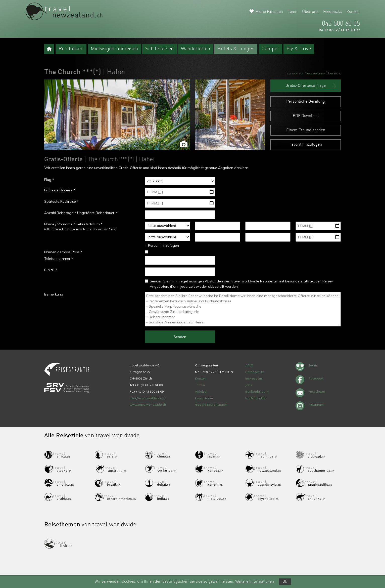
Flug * (49, 180)
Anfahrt (200, 391)
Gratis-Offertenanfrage (311, 86)
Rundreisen (71, 49)
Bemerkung (54, 294)
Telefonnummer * (59, 259)
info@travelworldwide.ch (148, 398)
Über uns (310, 12)
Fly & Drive (299, 49)
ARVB (249, 365)
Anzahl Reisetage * (60, 213)
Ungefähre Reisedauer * (97, 213)
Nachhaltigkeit (256, 398)
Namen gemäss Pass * (63, 252)
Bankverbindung (257, 391)
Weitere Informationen (255, 582)
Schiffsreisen (159, 49)
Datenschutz (255, 372)
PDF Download (306, 116)
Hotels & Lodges (236, 49)
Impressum (254, 378)
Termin (200, 385)
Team (293, 12)
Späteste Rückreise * (61, 201)
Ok (285, 582)
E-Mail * (51, 270)
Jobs (249, 385)
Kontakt (353, 12)
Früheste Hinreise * (60, 190)
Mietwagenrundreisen (114, 49)
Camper (270, 49)
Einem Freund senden (306, 130)
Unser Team (204, 398)
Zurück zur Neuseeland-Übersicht (314, 73)
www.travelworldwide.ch (148, 405)
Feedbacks (332, 12)
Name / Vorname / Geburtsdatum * (73, 224)
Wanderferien (196, 49)
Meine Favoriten (269, 12)
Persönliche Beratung (306, 102)
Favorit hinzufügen (306, 145)
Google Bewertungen (211, 405)
